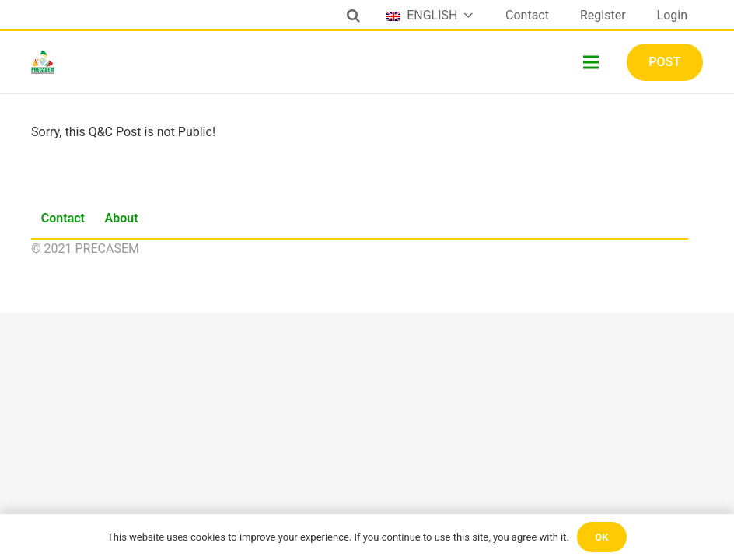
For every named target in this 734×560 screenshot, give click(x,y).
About (122, 218)
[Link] (43, 62)
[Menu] (592, 62)
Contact (63, 218)
